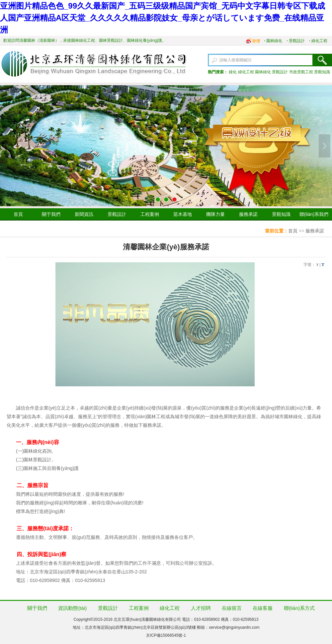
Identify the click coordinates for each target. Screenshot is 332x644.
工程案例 (150, 214)
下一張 (325, 146)
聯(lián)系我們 (314, 214)
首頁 (18, 214)
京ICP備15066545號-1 (166, 635)
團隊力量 (215, 214)
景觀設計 (297, 41)
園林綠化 (274, 41)
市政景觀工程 (301, 72)
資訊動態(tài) (72, 608)
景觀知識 (322, 72)
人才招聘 (201, 608)
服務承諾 (248, 214)
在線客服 (263, 608)
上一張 (7, 146)
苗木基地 (183, 214)
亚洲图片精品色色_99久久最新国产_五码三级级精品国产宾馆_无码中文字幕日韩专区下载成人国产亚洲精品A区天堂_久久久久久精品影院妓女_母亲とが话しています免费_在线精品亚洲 (163, 18)
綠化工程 (319, 41)
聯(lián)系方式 (299, 608)
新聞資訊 (84, 214)
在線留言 (232, 608)
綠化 (233, 72)
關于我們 (51, 214)
